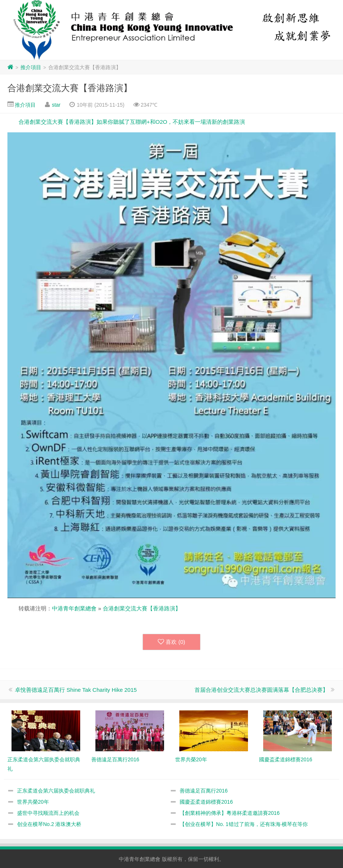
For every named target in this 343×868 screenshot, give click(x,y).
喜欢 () (171, 642)
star (56, 105)
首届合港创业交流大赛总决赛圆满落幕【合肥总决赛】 (261, 690)
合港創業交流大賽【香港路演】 (70, 88)
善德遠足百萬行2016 (204, 791)
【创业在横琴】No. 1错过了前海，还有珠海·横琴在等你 (244, 824)
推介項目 (31, 67)
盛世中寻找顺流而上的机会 (48, 813)
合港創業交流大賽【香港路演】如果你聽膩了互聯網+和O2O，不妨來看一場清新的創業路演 (132, 122)
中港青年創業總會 (74, 608)
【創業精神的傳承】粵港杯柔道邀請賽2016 (230, 813)
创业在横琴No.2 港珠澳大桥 (49, 824)
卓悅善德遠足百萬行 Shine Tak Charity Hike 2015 (76, 690)
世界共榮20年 (33, 802)
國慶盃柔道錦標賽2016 (206, 802)
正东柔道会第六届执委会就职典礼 (56, 791)
